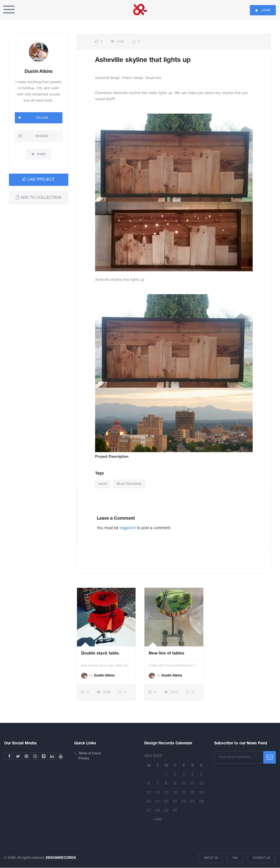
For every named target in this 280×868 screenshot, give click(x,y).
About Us (211, 858)
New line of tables (166, 653)
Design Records (140, 10)
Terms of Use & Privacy (90, 756)
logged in (128, 528)
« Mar (157, 820)
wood (103, 484)
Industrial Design (108, 78)
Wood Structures (129, 484)
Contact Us (262, 858)
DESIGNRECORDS (61, 858)
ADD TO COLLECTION (38, 197)
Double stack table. (101, 653)
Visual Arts (153, 78)
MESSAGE (34, 136)
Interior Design (133, 78)
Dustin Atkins (104, 676)
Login (263, 10)
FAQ (236, 858)
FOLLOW (33, 118)
